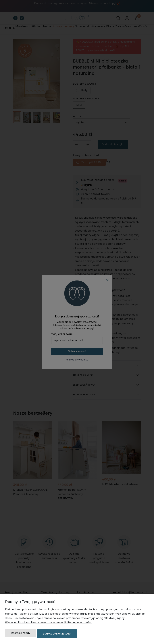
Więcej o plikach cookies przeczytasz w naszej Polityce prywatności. (48, 624)
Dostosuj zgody (21, 634)
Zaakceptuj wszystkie (57, 634)
